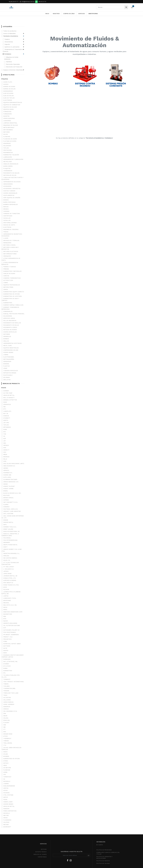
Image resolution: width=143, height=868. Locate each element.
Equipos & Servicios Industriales (13, 70)
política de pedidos (103, 861)
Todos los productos (10, 31)
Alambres (9, 62)
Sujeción (7, 44)
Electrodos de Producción (14, 67)
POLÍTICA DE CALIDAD (103, 863)
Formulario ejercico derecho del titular (108, 853)
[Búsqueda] (126, 7)
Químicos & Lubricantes (12, 47)
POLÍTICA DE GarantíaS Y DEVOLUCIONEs (104, 857)
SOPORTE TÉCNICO (41, 852)
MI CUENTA (100, 845)
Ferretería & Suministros (11, 36)
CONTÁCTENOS (42, 857)
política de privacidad (104, 850)
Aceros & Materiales (9, 33)
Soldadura (8, 54)
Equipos (7, 39)
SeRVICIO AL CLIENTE (40, 854)
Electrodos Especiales (13, 64)
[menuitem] (47, 14)
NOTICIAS (44, 849)
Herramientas (9, 42)
